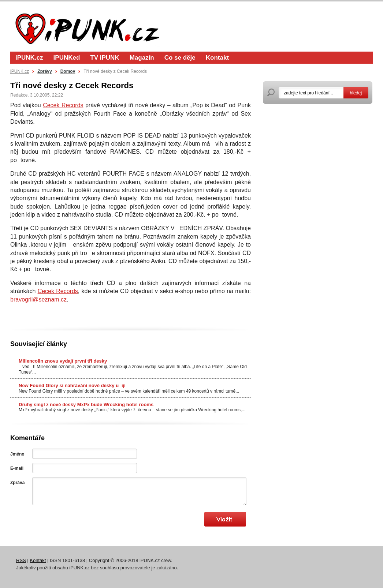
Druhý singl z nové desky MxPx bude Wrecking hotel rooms (86, 405)
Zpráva (17, 483)
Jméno (17, 454)
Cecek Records (63, 105)
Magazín (142, 58)
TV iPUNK (105, 58)
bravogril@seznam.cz (38, 299)
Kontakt (217, 58)
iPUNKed (67, 58)
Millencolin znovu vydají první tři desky (63, 361)
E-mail (17, 468)
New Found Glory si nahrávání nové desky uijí (72, 385)
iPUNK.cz (29, 58)
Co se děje (180, 58)
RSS (21, 560)
